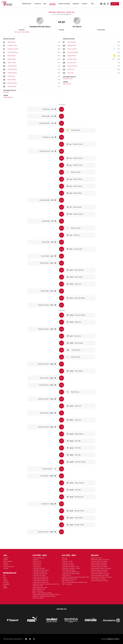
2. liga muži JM (37, 565)
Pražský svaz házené (97, 558)
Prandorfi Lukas (12, 45)
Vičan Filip (70, 73)
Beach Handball (8, 561)
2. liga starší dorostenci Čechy (41, 570)
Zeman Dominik (72, 66)
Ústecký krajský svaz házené (99, 565)
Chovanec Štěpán (73, 52)
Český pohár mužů (38, 586)
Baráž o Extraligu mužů (39, 589)
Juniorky (5, 581)
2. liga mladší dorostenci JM (40, 577)
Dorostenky (6, 584)
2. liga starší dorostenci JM (40, 572)
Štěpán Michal (72, 56)
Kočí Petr (6, 92)
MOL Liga (64, 558)
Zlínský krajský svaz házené (98, 579)
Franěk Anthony (12, 69)
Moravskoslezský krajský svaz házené (101, 577)
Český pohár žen (66, 575)
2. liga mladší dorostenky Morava (71, 574)
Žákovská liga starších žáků (40, 588)
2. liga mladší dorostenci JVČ (41, 581)
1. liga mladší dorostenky (69, 570)
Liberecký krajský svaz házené (99, 567)
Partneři (5, 563)
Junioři (5, 579)
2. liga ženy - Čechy (67, 561)
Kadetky (5, 588)
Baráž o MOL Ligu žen (68, 581)
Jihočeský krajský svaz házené (99, 561)
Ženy (5, 577)
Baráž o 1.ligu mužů (38, 591)
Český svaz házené (9, 567)
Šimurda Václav (12, 83)
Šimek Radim (12, 56)
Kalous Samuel (72, 49)
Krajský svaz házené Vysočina (99, 572)
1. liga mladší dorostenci (39, 575)
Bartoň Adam (12, 63)
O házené (6, 558)
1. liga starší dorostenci (39, 568)
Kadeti (5, 586)
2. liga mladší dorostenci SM (40, 579)
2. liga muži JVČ (37, 561)
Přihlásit (115, 4)
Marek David (11, 42)
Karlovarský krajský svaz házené (100, 581)
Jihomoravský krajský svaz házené (100, 574)
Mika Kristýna (67, 84)
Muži (4, 576)
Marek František (8, 97)
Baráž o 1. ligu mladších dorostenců (42, 593)
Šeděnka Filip (12, 59)
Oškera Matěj (25, 32)
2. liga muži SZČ (37, 563)
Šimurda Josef (72, 63)
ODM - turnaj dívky (67, 584)
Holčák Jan (71, 69)
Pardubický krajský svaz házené (99, 570)
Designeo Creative (113, 639)
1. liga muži (36, 560)
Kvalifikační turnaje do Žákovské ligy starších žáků (46, 584)
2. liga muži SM (37, 567)
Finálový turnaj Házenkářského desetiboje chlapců (46, 595)
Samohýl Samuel (13, 52)
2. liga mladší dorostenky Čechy (71, 572)
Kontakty (6, 568)
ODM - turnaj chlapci (38, 598)
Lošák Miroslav (12, 66)
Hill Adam (17, 32)
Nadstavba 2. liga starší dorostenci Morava (44, 596)
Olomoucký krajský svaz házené (100, 575)
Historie (6, 560)
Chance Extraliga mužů (39, 558)
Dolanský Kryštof (13, 49)
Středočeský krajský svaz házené (100, 560)
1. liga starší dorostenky (68, 565)
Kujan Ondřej (11, 80)
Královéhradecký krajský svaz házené (101, 568)
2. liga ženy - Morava (67, 563)
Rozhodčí (6, 565)
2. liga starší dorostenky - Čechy (71, 567)
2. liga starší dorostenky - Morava (71, 568)
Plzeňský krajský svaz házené (99, 563)
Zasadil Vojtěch (12, 73)
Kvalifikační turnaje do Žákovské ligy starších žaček (75, 577)
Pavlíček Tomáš (72, 59)
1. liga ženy (65, 560)
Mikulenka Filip (72, 45)
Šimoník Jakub (12, 86)
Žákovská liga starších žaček (69, 579)
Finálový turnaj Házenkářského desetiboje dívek (75, 582)
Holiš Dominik (71, 42)
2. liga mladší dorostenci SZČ (41, 582)
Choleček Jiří (11, 76)
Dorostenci (6, 582)
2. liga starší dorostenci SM (40, 574)
